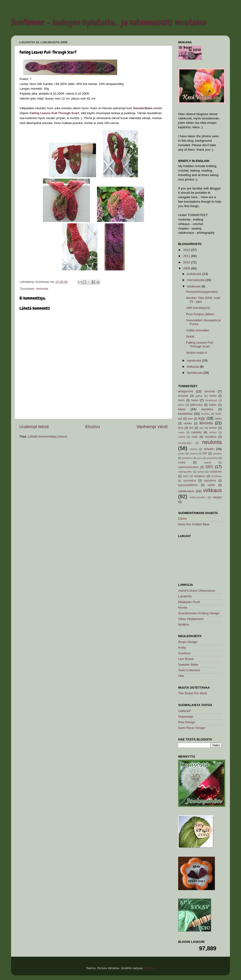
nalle (195, 437)
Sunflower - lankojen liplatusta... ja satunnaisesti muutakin (109, 22)
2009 (187, 268)
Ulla (181, 676)
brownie (183, 396)
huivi (195, 400)
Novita (183, 608)
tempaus (200, 476)
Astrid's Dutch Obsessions (197, 591)
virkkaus (212, 490)
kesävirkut (185, 414)
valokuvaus (186, 491)
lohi (202, 428)
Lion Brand (186, 659)
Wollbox (184, 625)
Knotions (184, 653)
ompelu (209, 449)
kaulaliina (207, 409)
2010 (187, 262)
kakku (213, 405)
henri (181, 400)
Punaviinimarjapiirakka (202, 292)
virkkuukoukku (198, 497)
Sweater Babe (188, 665)
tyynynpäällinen (188, 485)
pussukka (213, 458)
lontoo (213, 428)
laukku (188, 423)
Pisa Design (187, 722)
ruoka (182, 462)
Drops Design (188, 642)
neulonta (42, 289)
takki (186, 476)
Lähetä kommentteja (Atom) (47, 436)
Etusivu (93, 427)
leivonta (206, 423)
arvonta (210, 391)
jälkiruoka (196, 405)
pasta (181, 454)
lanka (218, 419)
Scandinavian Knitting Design (199, 613)
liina (181, 428)
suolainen (216, 472)
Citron (182, 519)
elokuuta (193, 367)
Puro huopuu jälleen (200, 314)
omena (193, 449)
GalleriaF (185, 711)
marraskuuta (196, 280)
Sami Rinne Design (192, 728)
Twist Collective (189, 670)
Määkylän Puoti (189, 602)
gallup (199, 396)
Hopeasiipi (186, 717)
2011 (187, 256)
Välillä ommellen (198, 330)
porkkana (187, 458)
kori (190, 419)
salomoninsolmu (189, 467)
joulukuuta (195, 274)
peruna (194, 454)
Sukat (190, 336)
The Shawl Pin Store (193, 693)
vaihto (211, 485)
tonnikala (217, 476)
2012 (187, 250)
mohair (213, 432)
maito (181, 432)
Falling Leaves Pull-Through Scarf (200, 344)
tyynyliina (210, 481)
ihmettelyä (211, 400)
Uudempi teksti (34, 427)
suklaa (201, 472)
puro (200, 458)
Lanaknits (185, 596)
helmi (213, 396)
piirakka (217, 454)
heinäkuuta (195, 373)
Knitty (182, 648)
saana (207, 462)
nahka (182, 437)
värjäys (217, 497)
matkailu (196, 432)
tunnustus (190, 481)
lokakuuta (194, 286)
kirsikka (205, 414)
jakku (181, 405)
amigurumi (186, 391)
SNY (209, 467)
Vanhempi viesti (152, 427)
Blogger (149, 968)
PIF (205, 454)
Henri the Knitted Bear (194, 524)
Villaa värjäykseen (191, 619)
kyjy (202, 418)
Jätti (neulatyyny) (198, 308)
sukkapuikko (185, 472)
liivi (191, 428)
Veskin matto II (197, 353)
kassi (182, 409)
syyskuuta (194, 360)
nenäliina (211, 437)
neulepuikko (185, 443)
